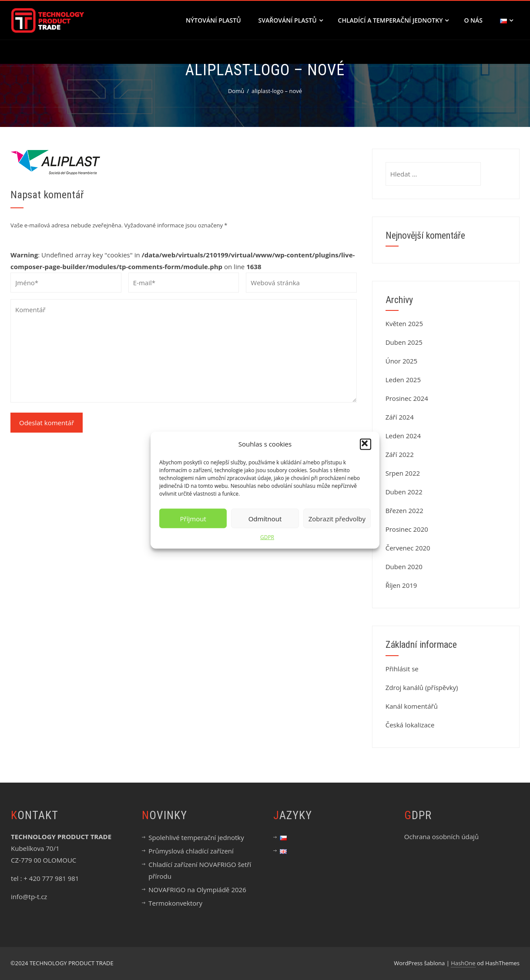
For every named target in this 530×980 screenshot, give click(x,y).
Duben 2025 (404, 342)
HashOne (463, 963)
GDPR (267, 537)
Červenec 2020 (408, 548)
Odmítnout (265, 518)
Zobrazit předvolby (337, 518)
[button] (366, 444)
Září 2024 (400, 417)
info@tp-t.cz (29, 897)
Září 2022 (400, 454)
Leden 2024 (403, 436)
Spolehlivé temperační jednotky (196, 837)
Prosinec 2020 (407, 529)
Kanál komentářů (412, 706)
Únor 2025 (402, 361)
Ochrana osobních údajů (441, 837)
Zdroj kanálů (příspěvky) (422, 687)
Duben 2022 (404, 492)
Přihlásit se (402, 669)
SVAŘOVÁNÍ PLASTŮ (291, 20)
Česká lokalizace (410, 725)
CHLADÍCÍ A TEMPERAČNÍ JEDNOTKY (394, 20)
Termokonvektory (175, 903)
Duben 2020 (404, 567)
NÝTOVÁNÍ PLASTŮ (213, 20)
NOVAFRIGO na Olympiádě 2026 (197, 890)
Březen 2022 (404, 510)
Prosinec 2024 (407, 398)
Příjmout (193, 518)
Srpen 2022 (403, 473)
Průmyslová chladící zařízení (191, 851)
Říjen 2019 (401, 585)
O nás (473, 20)
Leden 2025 (403, 380)
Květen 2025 (404, 323)
